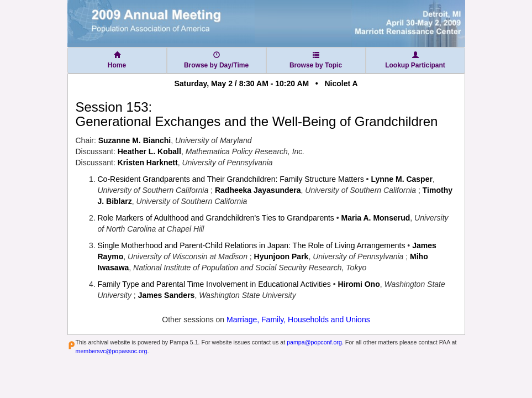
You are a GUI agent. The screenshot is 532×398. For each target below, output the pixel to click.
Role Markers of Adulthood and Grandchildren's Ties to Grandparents (216, 218)
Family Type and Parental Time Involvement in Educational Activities (214, 284)
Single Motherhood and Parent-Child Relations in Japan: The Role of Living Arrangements (252, 245)
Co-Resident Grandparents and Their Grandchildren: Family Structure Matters (231, 179)
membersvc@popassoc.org (112, 351)
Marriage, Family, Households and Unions (298, 320)
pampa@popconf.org (314, 342)
